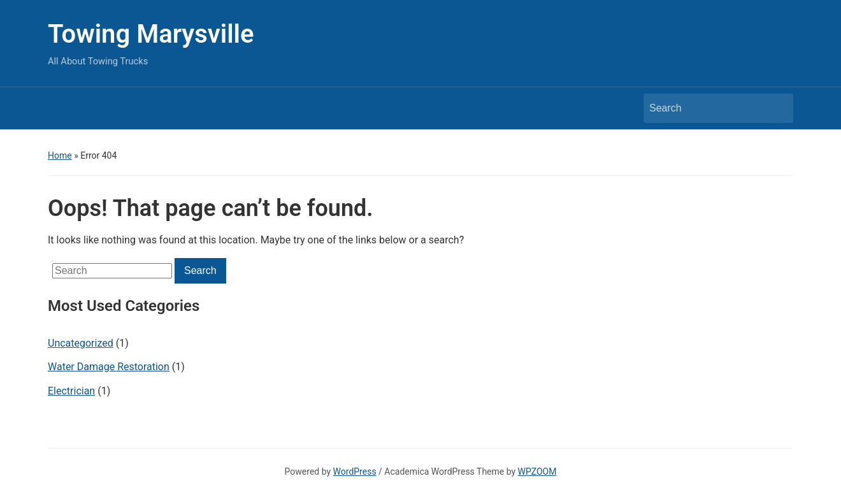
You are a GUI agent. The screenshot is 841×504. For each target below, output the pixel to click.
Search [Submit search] (777, 108)
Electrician (71, 391)
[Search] (707, 108)
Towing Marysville (151, 34)
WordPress (355, 472)
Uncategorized (81, 343)
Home (60, 155)
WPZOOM (537, 472)
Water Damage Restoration (109, 367)
